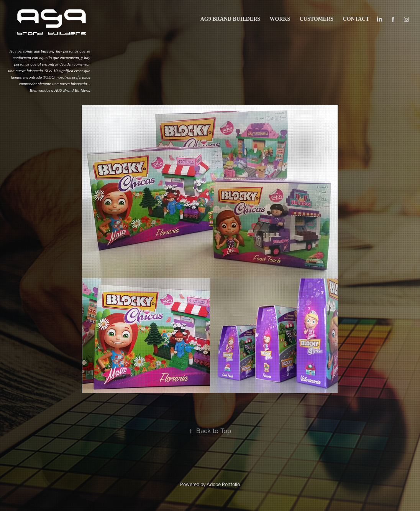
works (280, 19)
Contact (356, 19)
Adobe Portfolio (223, 484)
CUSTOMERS (317, 19)
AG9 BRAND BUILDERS (230, 19)
